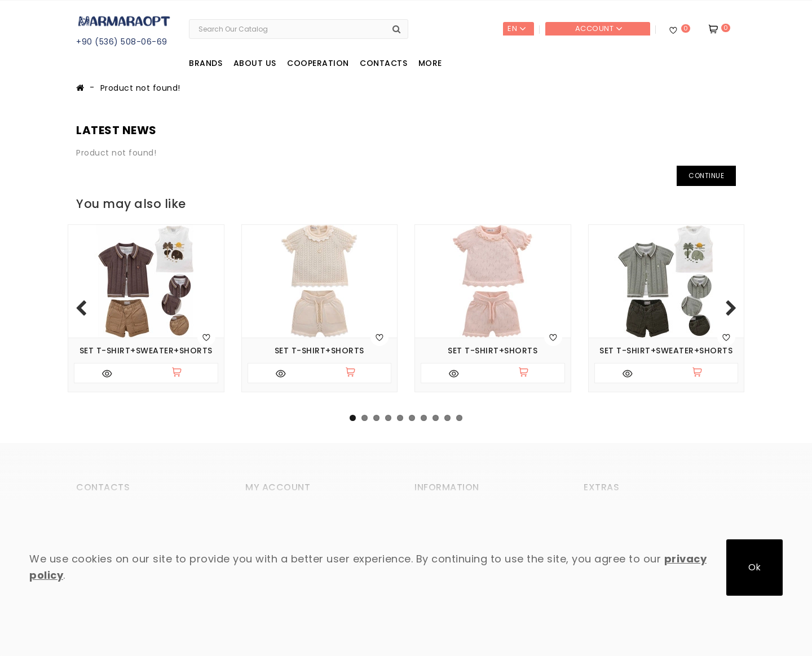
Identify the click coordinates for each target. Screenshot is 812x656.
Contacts (383, 63)
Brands (206, 63)
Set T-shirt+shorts (319, 351)
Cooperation (318, 63)
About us (255, 63)
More (430, 63)
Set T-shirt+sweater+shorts (146, 351)
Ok (754, 567)
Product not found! (140, 88)
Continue (706, 176)
